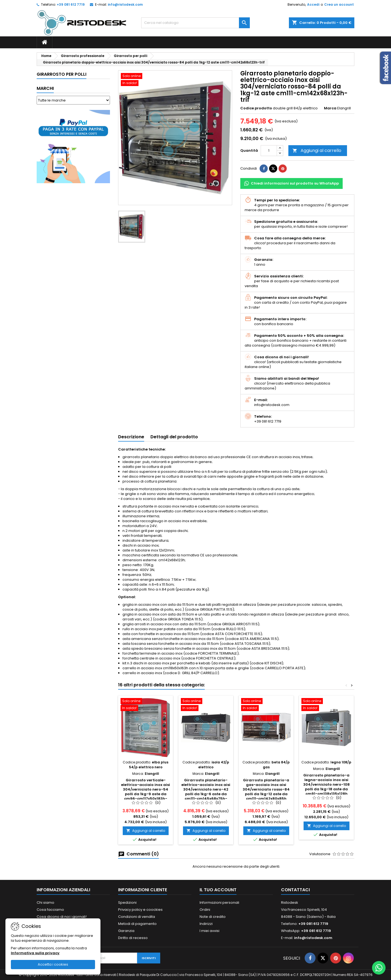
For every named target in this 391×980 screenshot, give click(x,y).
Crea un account (339, 4)
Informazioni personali (219, 903)
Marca (330, 108)
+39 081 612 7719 (71, 4)
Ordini (205, 910)
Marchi (45, 88)
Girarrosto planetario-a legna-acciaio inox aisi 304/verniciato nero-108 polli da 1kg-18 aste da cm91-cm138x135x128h (327, 784)
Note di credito (213, 917)
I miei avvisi (209, 931)
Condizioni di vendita (137, 917)
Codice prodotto (256, 108)
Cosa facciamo (50, 910)
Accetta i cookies (53, 964)
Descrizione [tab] (131, 437)
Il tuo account (218, 890)
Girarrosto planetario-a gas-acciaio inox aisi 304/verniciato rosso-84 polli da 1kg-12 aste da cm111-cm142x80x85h (266, 789)
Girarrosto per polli (62, 74)
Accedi (313, 4)
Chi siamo (45, 903)
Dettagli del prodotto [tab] (174, 437)
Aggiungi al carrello (317, 150)
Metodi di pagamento (137, 924)
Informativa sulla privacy (35, 953)
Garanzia (126, 931)
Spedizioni (127, 903)
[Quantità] (269, 151)
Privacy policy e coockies (140, 910)
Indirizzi (206, 924)
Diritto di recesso (133, 938)
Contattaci (295, 890)
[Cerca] (195, 23)
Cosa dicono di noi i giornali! (62, 917)
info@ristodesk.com (125, 4)
